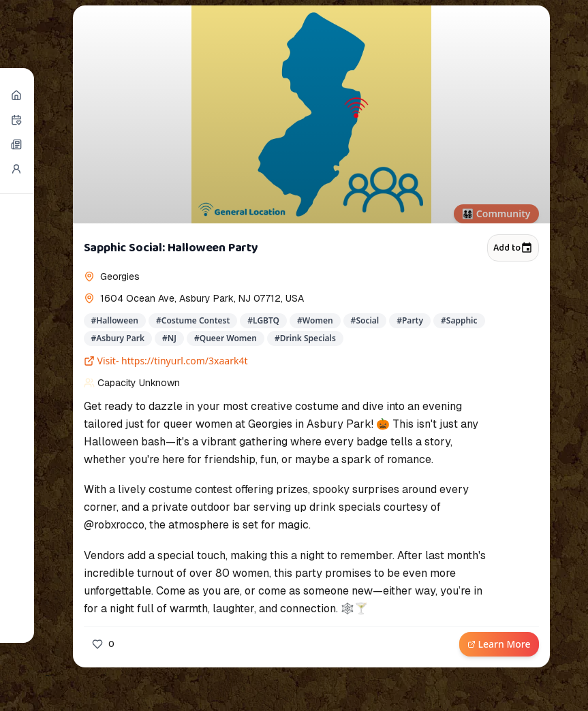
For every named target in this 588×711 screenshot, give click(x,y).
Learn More (499, 644)
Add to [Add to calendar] (513, 248)
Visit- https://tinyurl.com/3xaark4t (166, 361)
